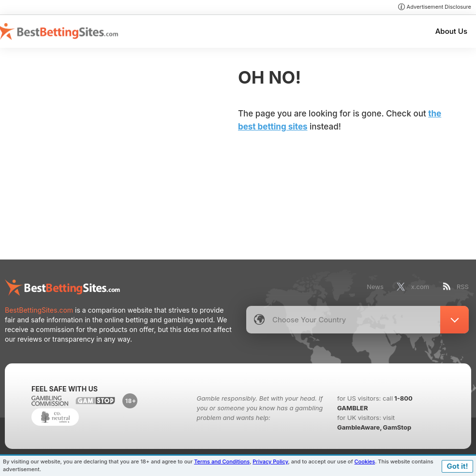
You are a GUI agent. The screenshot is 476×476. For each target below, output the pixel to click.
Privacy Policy (270, 462)
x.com (420, 287)
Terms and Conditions (222, 462)
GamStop (397, 427)
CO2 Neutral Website (55, 417)
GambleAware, (360, 427)
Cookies (365, 462)
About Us (451, 31)
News (375, 287)
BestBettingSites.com (39, 310)
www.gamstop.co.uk (95, 401)
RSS (463, 287)
